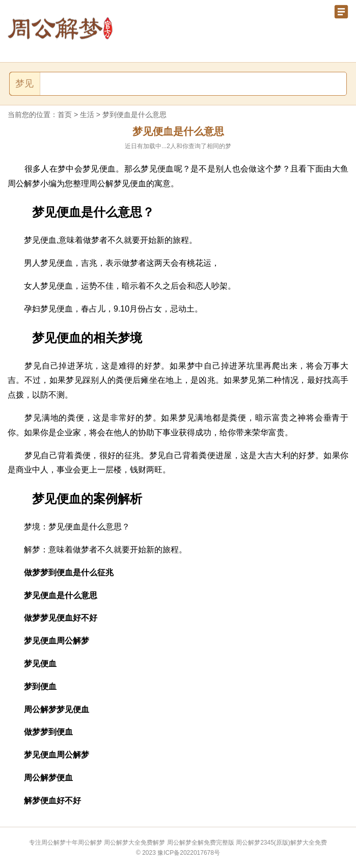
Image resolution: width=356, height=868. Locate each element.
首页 (65, 115)
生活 (87, 115)
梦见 (24, 83)
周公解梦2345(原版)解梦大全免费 (281, 843)
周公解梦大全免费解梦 (134, 843)
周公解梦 (90, 843)
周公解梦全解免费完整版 (201, 843)
